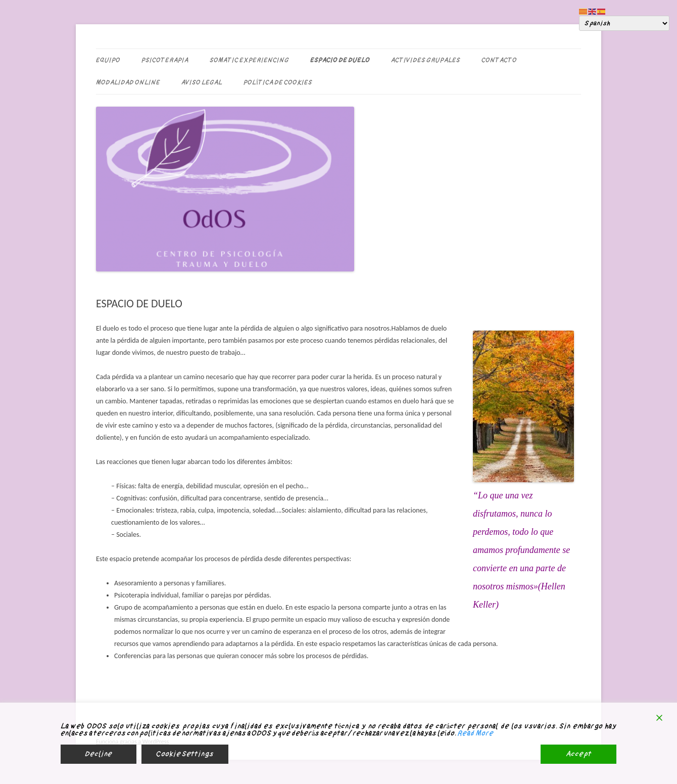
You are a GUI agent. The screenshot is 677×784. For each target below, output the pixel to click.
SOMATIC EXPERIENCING (249, 60)
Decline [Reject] (99, 754)
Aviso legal (202, 82)
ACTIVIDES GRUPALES (426, 60)
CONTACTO (499, 60)
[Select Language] (624, 23)
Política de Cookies (278, 82)
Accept (579, 754)
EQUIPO (108, 60)
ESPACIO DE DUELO (340, 60)
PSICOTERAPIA (165, 60)
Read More (475, 733)
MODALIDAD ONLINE (128, 82)
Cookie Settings (185, 754)
